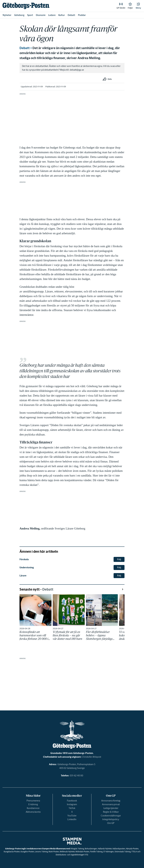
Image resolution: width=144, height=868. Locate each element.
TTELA (134, 852)
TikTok (72, 808)
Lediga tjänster (111, 808)
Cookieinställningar (111, 816)
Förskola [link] (24, 559)
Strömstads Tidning (123, 852)
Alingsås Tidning (77, 849)
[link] (26, 6)
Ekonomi (41, 15)
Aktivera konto (33, 812)
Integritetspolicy (111, 819)
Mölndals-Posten (82, 852)
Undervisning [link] (27, 567)
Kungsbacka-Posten (12, 852)
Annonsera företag (111, 801)
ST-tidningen (109, 852)
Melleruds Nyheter (67, 852)
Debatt (71, 15)
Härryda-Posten (132, 849)
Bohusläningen (91, 849)
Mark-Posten (54, 852)
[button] (138, 6)
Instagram (72, 804)
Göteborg (19, 15)
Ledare (52, 15)
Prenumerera (33, 801)
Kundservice (33, 808)
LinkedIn (72, 819)
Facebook (72, 801)
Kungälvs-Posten (27, 852)
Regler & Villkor (111, 812)
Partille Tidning (96, 852)
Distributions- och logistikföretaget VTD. (72, 855)
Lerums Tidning (41, 852)
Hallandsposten (119, 849)
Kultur (62, 15)
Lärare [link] (23, 576)
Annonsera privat (111, 804)
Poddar (82, 15)
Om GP (111, 823)
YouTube (72, 816)
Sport (30, 15)
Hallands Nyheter (105, 849)
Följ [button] (119, 559)
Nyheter (7, 15)
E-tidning (33, 804)
